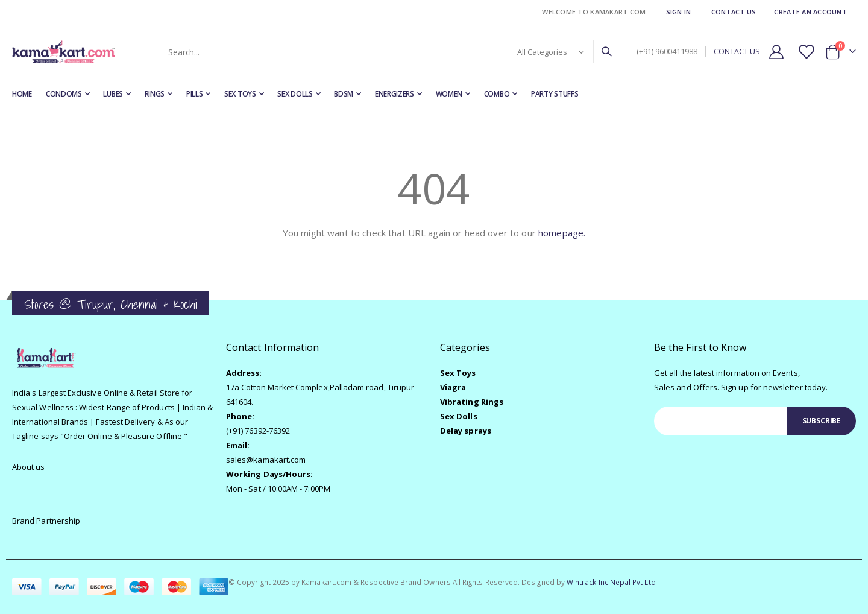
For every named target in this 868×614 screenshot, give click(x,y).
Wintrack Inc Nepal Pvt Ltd (611, 582)
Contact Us (734, 12)
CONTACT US (737, 52)
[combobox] (389, 52)
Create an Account (810, 12)
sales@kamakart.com (266, 460)
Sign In (679, 12)
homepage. (562, 233)
